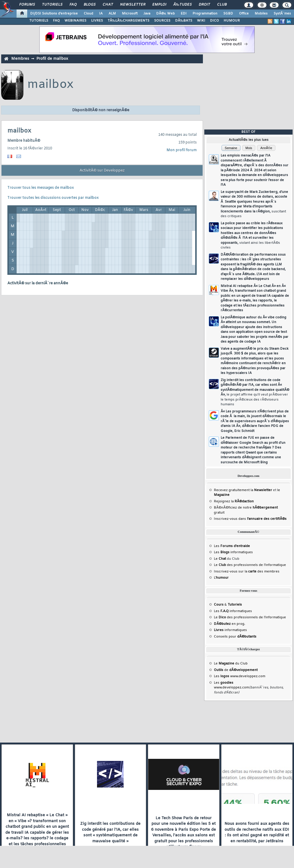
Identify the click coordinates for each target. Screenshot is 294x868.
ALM (112, 14)
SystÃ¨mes (282, 14)
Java (147, 14)
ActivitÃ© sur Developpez (102, 171)
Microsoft (130, 14)
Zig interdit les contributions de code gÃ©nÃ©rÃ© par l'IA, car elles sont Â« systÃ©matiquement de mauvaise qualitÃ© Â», (255, 392)
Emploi (159, 5)
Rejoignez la (234, 501)
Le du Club (231, 664)
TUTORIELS (39, 21)
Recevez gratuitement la (243, 490)
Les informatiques (233, 552)
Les (232, 546)
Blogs (90, 5)
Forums (27, 5)
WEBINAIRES (75, 21)
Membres (20, 59)
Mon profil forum (182, 150)
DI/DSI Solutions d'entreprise (54, 14)
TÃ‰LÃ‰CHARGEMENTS (129, 21)
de (236, 670)
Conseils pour (235, 637)
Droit (204, 5)
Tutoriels (52, 5)
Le (220, 559)
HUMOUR (232, 21)
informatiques (230, 630)
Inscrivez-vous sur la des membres (247, 572)
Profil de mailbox (52, 59)
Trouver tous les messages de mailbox (41, 188)
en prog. (230, 624)
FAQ (73, 5)
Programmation (205, 14)
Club (222, 5)
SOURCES (162, 21)
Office (244, 14)
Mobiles (261, 14)
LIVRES (97, 21)
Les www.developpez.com (240, 676)
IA (101, 14)
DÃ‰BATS (184, 21)
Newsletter (133, 5)
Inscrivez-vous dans (250, 519)
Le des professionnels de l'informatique (250, 565)
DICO (214, 21)
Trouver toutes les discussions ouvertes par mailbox (53, 198)
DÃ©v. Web (165, 14)
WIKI (201, 21)
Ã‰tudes (182, 5)
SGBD (228, 14)
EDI (184, 14)
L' (221, 578)
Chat (108, 5)
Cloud (88, 14)
